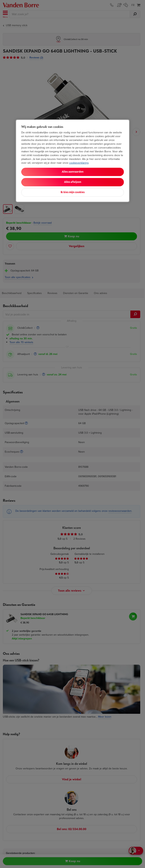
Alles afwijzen (73, 182)
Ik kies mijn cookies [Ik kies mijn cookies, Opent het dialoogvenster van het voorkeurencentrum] (73, 192)
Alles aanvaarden (73, 172)
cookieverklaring (79, 163)
